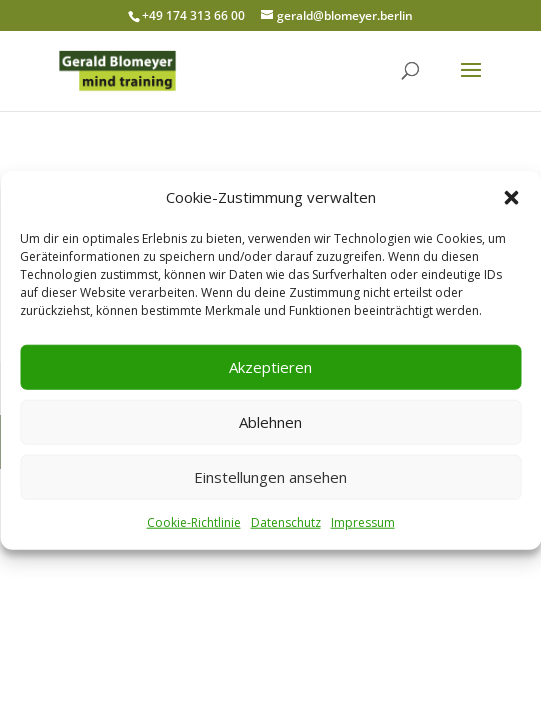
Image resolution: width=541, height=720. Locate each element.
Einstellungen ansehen (270, 477)
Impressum (363, 522)
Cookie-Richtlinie (194, 522)
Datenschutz (286, 522)
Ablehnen (270, 422)
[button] (511, 198)
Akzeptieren (270, 367)
